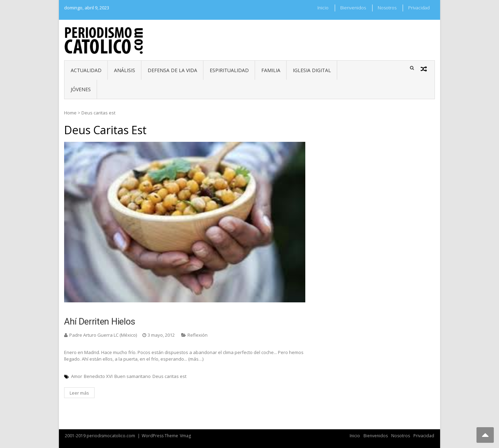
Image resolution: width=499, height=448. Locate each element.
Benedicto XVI (98, 376)
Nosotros (387, 8)
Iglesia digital (312, 70)
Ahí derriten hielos (100, 321)
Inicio (323, 8)
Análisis (125, 70)
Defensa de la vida (172, 70)
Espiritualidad (229, 70)
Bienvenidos (353, 8)
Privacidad (419, 8)
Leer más (79, 393)
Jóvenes (81, 89)
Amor (77, 376)
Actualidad (86, 70)
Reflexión (198, 335)
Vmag (185, 436)
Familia (271, 70)
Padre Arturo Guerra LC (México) (103, 335)
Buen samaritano (133, 376)
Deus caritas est (169, 376)
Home (70, 113)
